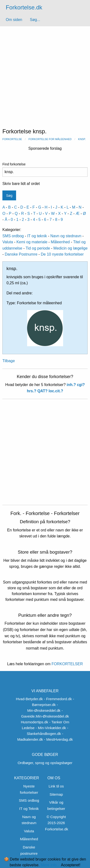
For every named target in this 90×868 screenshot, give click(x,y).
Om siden (14, 20)
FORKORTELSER (67, 664)
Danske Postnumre (21, 254)
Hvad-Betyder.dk (29, 699)
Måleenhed (60, 242)
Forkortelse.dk (24, 7)
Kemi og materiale (32, 242)
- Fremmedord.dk (58, 699)
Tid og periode (38, 248)
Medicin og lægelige (71, 248)
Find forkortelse (45, 170)
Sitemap (56, 794)
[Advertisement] (45, 74)
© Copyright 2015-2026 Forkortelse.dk (57, 823)
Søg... (35, 20)
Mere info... (50, 865)
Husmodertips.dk (35, 722)
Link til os (56, 786)
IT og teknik (37, 236)
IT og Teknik (29, 809)
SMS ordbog (13, 236)
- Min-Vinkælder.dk (51, 728)
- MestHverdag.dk (58, 739)
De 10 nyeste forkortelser (62, 254)
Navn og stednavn (66, 236)
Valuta (8, 242)
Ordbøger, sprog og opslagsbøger (45, 763)
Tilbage (9, 361)
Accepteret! (71, 865)
